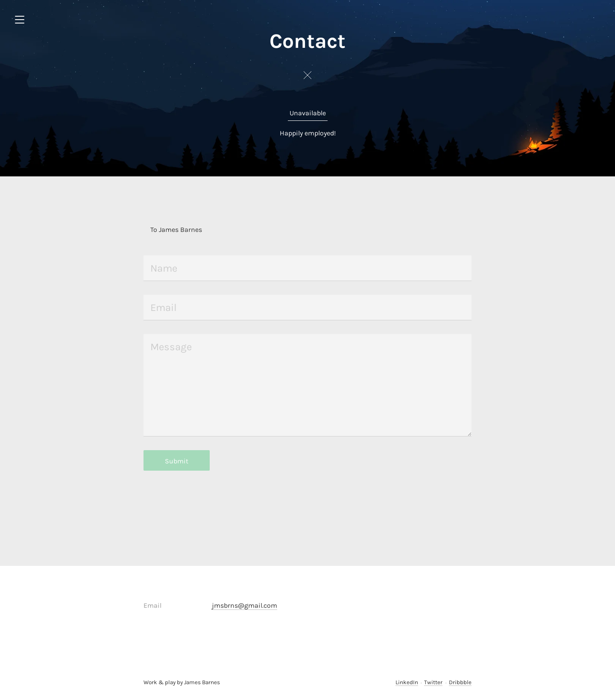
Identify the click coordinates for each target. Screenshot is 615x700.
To (154, 230)
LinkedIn (407, 682)
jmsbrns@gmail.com (245, 605)
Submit (177, 461)
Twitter (433, 682)
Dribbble (460, 682)
